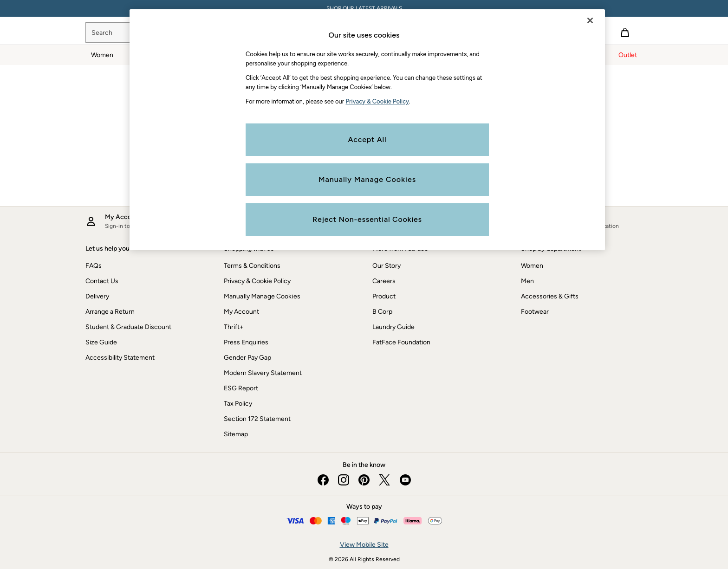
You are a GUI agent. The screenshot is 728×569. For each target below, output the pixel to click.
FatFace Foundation (401, 342)
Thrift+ (234, 327)
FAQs (94, 266)
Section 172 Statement (257, 419)
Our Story (387, 266)
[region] (367, 130)
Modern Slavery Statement (263, 373)
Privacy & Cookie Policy (257, 281)
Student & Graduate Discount (128, 327)
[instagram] (344, 480)
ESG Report (241, 388)
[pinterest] (364, 480)
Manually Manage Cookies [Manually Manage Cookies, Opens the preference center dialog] (367, 179)
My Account (241, 312)
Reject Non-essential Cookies (367, 219)
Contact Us (102, 281)
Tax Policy (238, 404)
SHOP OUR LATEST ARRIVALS (364, 8)
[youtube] (405, 480)
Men (527, 281)
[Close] (590, 20)
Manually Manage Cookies (262, 296)
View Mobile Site (364, 545)
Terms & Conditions (252, 266)
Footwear (535, 312)
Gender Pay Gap (247, 358)
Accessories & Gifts (550, 296)
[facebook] (323, 480)
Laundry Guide (393, 327)
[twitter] (384, 480)
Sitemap (236, 434)
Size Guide (101, 342)
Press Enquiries (246, 342)
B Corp (382, 312)
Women (532, 266)
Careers (384, 281)
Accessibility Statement (120, 358)
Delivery (97, 296)
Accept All (367, 139)
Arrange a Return (110, 312)
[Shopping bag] (625, 32)
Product (384, 296)
